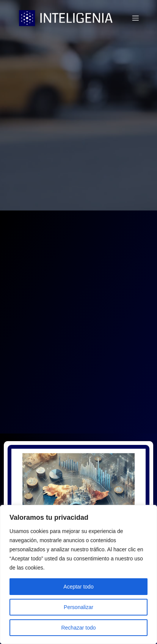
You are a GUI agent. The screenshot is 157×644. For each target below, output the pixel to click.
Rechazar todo (78, 628)
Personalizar (78, 607)
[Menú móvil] (135, 18)
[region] (78, 574)
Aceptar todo (78, 587)
